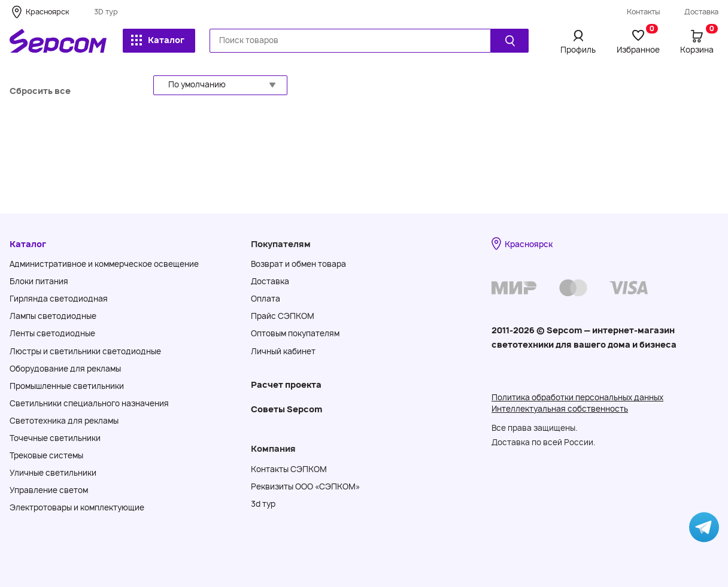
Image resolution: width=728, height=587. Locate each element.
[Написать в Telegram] (704, 527)
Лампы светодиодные (53, 316)
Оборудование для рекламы (65, 369)
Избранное (638, 41)
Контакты (644, 12)
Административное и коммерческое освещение (104, 264)
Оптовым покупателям (295, 333)
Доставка (701, 12)
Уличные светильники (53, 473)
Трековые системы (46, 455)
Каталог (158, 40)
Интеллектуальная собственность (560, 409)
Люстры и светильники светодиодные (85, 351)
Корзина (699, 41)
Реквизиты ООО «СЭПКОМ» (305, 486)
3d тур (263, 504)
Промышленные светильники (67, 386)
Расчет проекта (286, 384)
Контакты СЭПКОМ (289, 469)
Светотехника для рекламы (64, 421)
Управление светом (49, 490)
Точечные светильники (55, 438)
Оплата (266, 299)
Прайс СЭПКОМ (283, 316)
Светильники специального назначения (89, 403)
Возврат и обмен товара (298, 264)
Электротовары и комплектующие (77, 507)
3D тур (106, 12)
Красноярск (47, 12)
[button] (220, 85)
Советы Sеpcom (286, 409)
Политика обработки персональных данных (577, 397)
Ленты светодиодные (52, 333)
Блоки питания (39, 281)
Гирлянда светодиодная (59, 299)
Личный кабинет (283, 351)
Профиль (578, 50)
